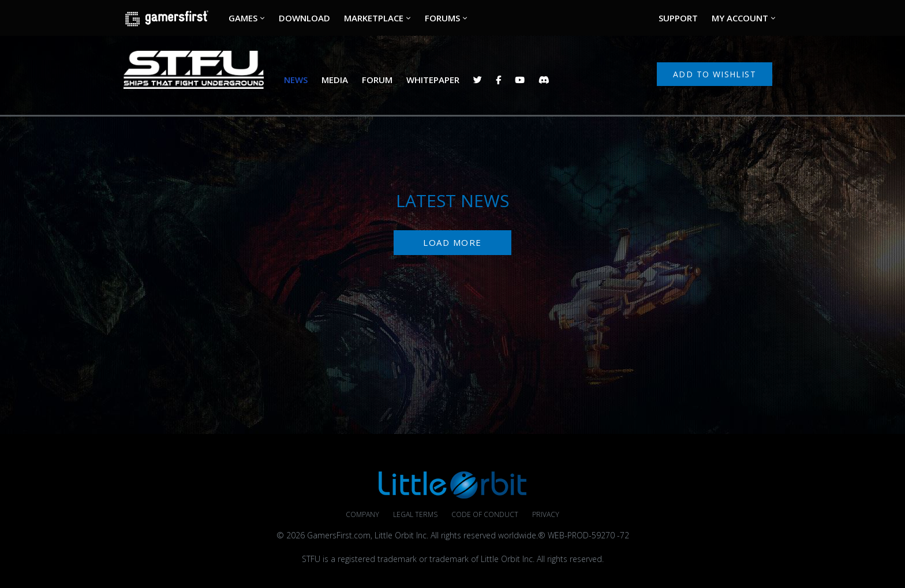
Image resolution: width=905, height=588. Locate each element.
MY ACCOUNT (740, 18)
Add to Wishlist (715, 74)
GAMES (243, 18)
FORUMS (442, 18)
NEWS (296, 80)
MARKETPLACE (374, 18)
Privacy (546, 514)
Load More (452, 242)
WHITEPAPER (433, 80)
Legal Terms (415, 514)
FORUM (377, 80)
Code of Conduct (485, 514)
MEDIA (335, 80)
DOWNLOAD (304, 18)
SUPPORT (678, 18)
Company (362, 514)
